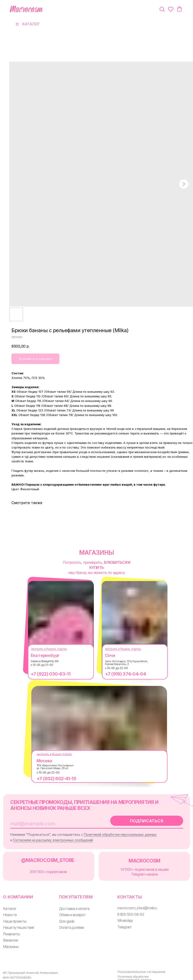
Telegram (120, 922)
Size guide (65, 917)
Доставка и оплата (72, 904)
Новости (10, 911)
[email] (52, 822)
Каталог (9, 904)
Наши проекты (14, 917)
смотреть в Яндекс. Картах (45, 649)
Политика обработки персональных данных (129, 971)
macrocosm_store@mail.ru (133, 904)
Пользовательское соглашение (136, 965)
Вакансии (10, 935)
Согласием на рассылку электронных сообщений (65, 838)
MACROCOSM (139, 858)
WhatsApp (121, 916)
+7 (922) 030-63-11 (47, 674)
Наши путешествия (18, 923)
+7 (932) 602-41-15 (53, 779)
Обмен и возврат (70, 911)
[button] (162, 9)
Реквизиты (11, 929)
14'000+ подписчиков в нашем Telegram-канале (139, 869)
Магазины (10, 941)
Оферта (119, 977)
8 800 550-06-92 (126, 910)
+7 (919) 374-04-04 (122, 674)
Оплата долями (69, 923)
